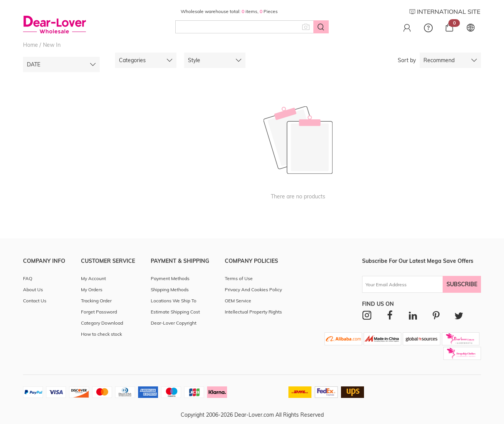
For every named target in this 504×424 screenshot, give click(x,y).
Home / (32, 45)
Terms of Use (239, 278)
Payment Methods (170, 278)
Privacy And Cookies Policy (253, 290)
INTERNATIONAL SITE (445, 12)
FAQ (28, 278)
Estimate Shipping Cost (175, 312)
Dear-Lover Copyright (174, 323)
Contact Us (35, 301)
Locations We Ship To (174, 301)
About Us (33, 290)
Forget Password (99, 312)
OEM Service (238, 301)
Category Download (102, 323)
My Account (93, 278)
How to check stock (101, 334)
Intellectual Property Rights (253, 312)
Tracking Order (96, 301)
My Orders (92, 290)
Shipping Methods (170, 290)
